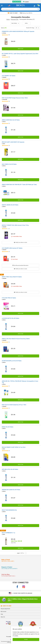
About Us (3, 617)
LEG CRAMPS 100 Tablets (9, 76)
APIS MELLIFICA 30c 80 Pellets (10, 469)
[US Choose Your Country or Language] (9, 6)
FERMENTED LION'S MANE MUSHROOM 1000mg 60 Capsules (18, 31)
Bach (4, 144)
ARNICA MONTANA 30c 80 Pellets (11, 120)
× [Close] (40, 628)
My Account (3, 611)
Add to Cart (21, 49)
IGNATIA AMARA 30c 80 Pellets (10, 205)
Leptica (4, 55)
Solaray (4, 33)
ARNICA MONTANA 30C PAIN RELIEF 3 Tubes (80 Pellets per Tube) (19, 185)
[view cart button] (39, 6)
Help (2, 614)
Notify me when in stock (20, 242)
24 (37, 28)
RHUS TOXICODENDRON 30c (9, 510)
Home (8, 19)
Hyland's (5, 77)
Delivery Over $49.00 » (26, 13)
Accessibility (9, 637)
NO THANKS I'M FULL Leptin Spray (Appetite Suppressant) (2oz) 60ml (20, 54)
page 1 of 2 (21, 553)
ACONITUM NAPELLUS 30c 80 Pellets (12, 361)
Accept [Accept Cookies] (26, 639)
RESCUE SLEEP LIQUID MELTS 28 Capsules (13, 142)
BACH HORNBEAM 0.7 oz (8, 533)
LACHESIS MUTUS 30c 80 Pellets (11, 318)
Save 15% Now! (13, 13)
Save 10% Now (6, 606)
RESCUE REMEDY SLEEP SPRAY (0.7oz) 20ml (14, 447)
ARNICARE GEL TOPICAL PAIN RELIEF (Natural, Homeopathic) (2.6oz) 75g (20, 382)
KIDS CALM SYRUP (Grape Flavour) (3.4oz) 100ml (15, 98)
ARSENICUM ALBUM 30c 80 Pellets (11, 490)
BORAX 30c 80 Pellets (8, 427)
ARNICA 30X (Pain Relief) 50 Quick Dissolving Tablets (16, 339)
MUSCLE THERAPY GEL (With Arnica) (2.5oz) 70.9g (15, 225)
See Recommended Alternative (20, 265)
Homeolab (5, 100)
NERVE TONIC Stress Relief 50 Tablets (12, 277)
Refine (26, 23)
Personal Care (15, 19)
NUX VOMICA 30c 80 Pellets (9, 164)
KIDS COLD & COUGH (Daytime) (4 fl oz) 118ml (14, 405)
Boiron (4, 122)
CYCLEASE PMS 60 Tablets (9, 298)
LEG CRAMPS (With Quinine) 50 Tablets (12, 248)
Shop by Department (5, 609)
